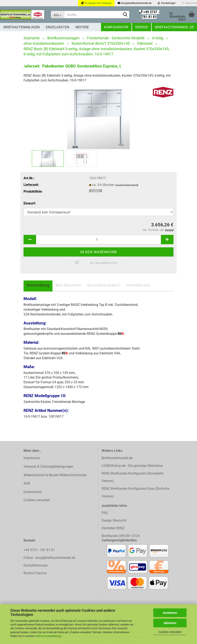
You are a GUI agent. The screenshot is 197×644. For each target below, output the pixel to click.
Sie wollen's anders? (104, 285)
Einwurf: (30, 203)
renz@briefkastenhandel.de (135, 3)
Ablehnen (170, 623)
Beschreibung (38, 285)
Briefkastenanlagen (22, 27)
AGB (27, 483)
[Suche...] (57, 15)
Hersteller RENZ (113, 528)
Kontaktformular (36, 565)
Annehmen (170, 613)
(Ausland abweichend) (127, 185)
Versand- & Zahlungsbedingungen (48, 466)
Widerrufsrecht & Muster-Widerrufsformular (55, 475)
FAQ (105, 513)
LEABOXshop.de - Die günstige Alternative (132, 466)
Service (142, 27)
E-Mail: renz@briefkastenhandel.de (49, 558)
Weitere (82, 27)
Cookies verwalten (170, 632)
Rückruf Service (35, 573)
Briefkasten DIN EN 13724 (121, 536)
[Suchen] (125, 15)
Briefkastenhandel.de (174, 27)
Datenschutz (33, 492)
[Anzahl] (98, 240)
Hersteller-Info (138, 285)
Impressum (32, 458)
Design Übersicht (114, 520)
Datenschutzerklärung (48, 636)
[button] (30, 240)
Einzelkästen (57, 27)
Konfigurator (116, 27)
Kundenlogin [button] (167, 3)
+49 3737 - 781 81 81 (40, 550)
